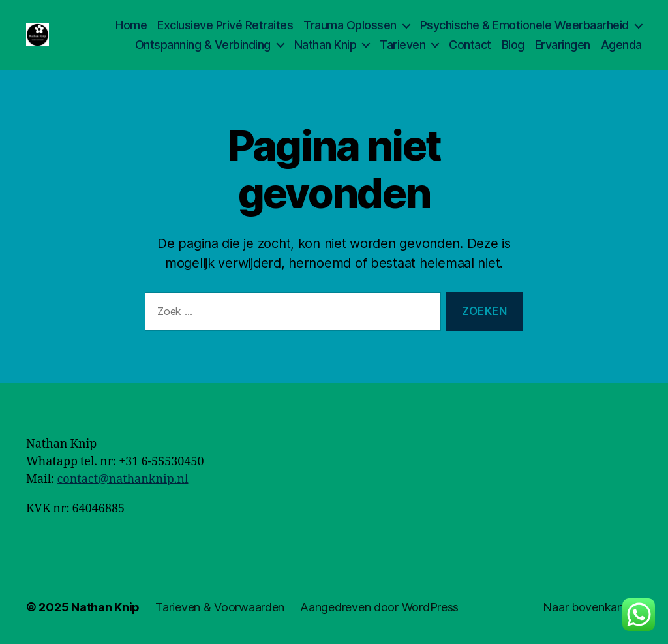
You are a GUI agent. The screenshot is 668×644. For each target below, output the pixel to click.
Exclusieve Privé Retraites (225, 25)
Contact (470, 45)
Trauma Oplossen (350, 25)
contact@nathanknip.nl (123, 479)
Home (131, 25)
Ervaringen (563, 45)
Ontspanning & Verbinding (203, 45)
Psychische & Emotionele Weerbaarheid (524, 25)
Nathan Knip (326, 45)
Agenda (621, 45)
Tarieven (402, 45)
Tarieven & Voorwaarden (220, 607)
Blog (513, 45)
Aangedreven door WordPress (379, 607)
